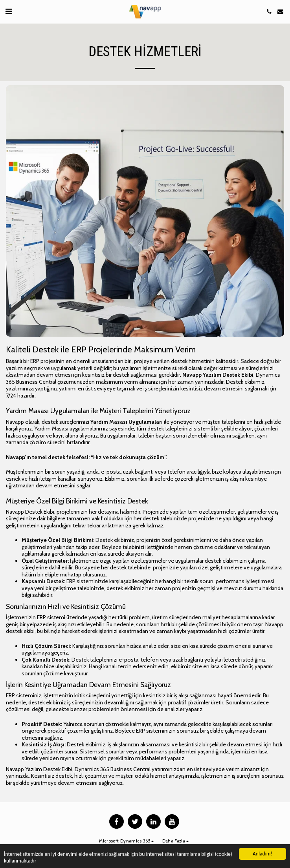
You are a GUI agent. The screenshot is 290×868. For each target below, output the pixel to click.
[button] (9, 11)
